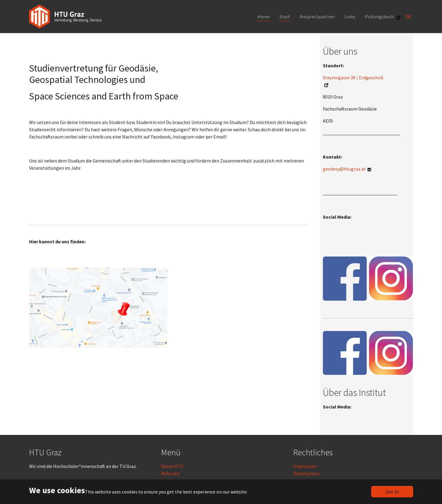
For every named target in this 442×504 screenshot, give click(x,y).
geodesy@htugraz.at (344, 169)
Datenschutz (306, 473)
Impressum (305, 466)
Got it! (392, 492)
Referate (170, 473)
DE (409, 17)
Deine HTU (172, 466)
